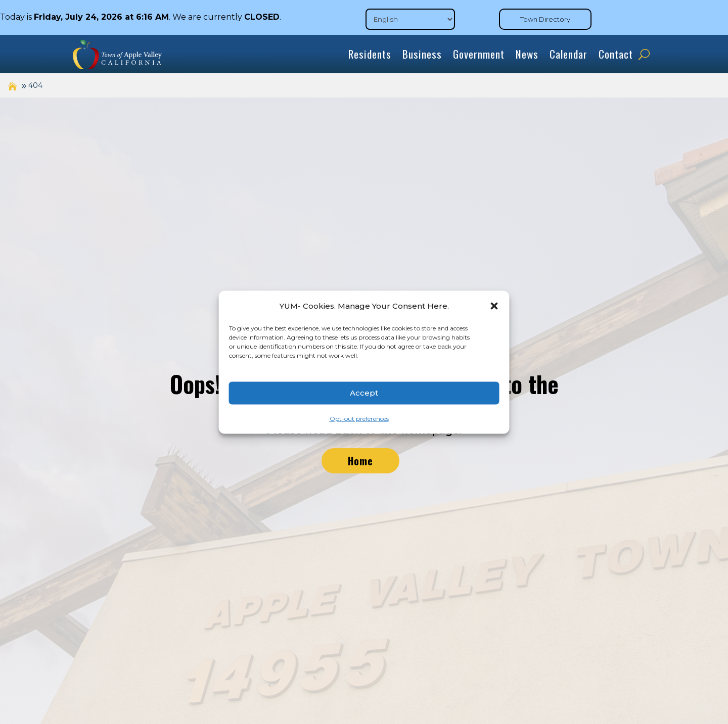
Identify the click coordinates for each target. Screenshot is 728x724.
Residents (370, 54)
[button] (494, 306)
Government (479, 54)
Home (360, 461)
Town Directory (545, 19)
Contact (616, 54)
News (527, 54)
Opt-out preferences (359, 418)
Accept (364, 393)
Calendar (568, 54)
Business (422, 54)
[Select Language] (410, 19)
